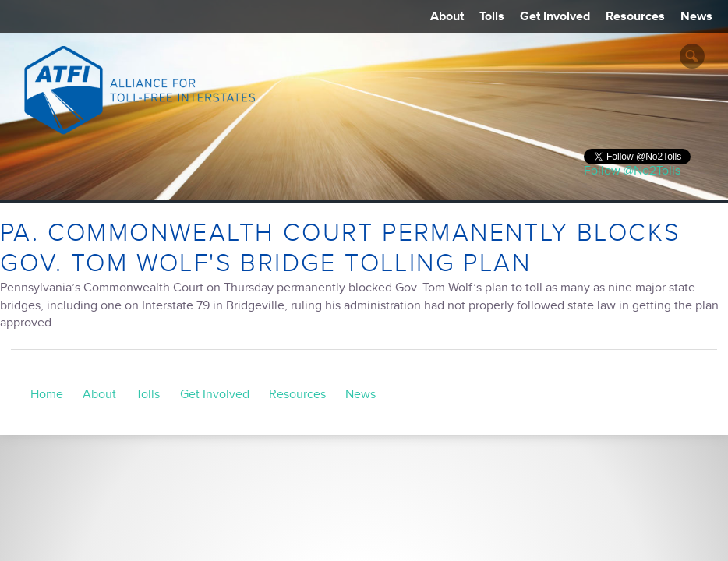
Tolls (492, 16)
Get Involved (555, 16)
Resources (635, 16)
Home (47, 394)
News (696, 16)
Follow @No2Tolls (632, 171)
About (447, 16)
